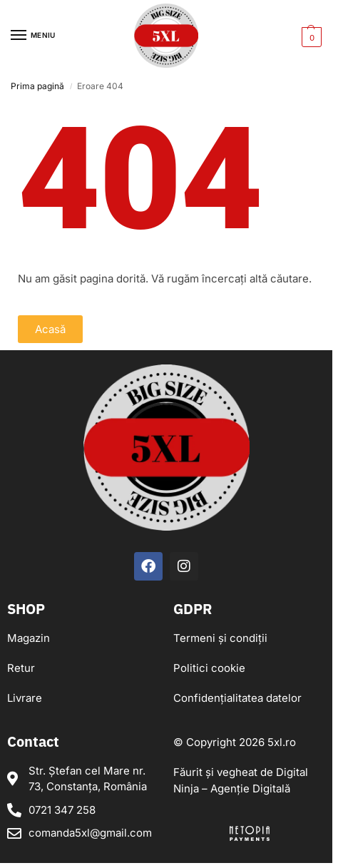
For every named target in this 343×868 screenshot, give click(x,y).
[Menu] (32, 36)
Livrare (25, 698)
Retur (21, 668)
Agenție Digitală (250, 788)
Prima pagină (37, 86)
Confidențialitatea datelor (237, 698)
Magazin (29, 638)
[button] (310, 36)
